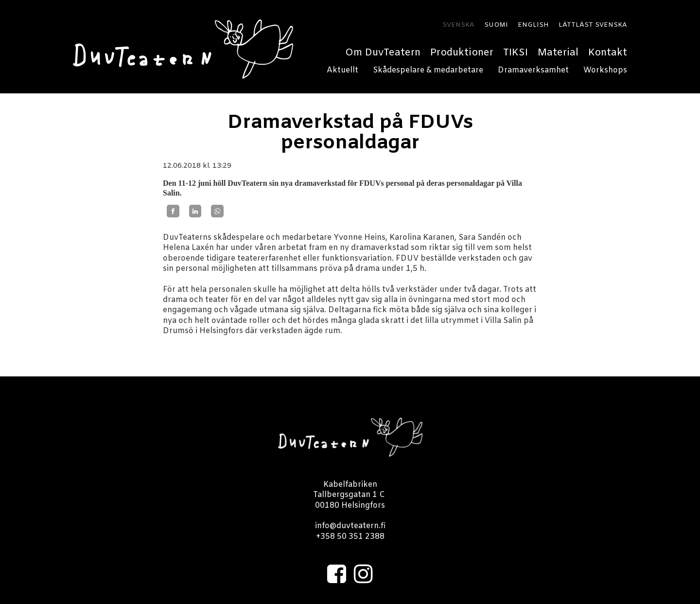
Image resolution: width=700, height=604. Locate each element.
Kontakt (608, 53)
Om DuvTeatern (383, 53)
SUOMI (496, 25)
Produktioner (462, 53)
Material (558, 53)
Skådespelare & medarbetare (428, 70)
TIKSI (516, 53)
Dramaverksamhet (533, 70)
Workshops (605, 70)
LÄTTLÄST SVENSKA (593, 25)
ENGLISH (533, 25)
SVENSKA (458, 25)
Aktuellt (342, 70)
